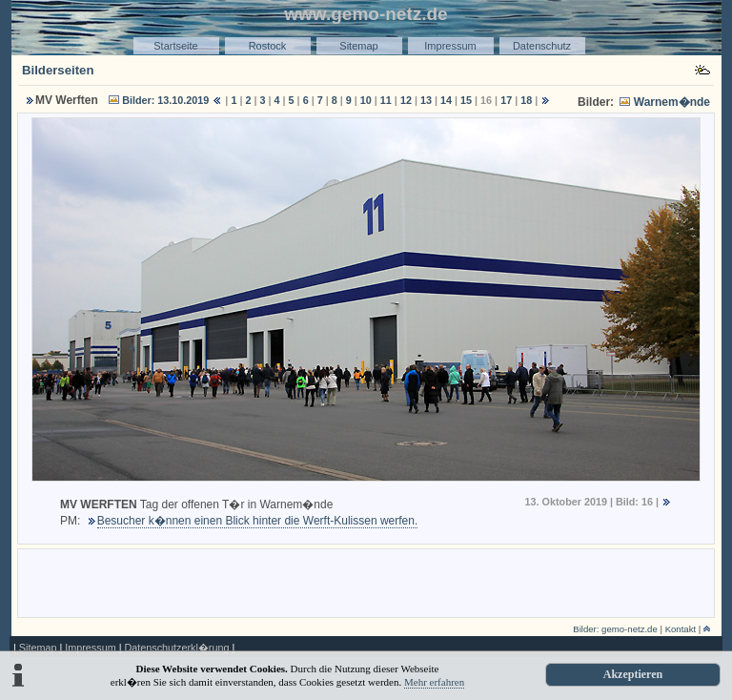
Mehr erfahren (434, 682)
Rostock (268, 46)
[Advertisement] (366, 582)
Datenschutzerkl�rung (176, 648)
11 (386, 100)
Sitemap (358, 46)
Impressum (450, 46)
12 (406, 100)
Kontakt (681, 629)
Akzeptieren (633, 674)
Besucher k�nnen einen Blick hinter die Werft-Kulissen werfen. (258, 521)
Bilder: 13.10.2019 (165, 100)
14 (446, 100)
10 (366, 100)
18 (526, 100)
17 (506, 100)
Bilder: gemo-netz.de (615, 629)
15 (466, 100)
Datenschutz (542, 46)
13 (426, 100)
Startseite (175, 46)
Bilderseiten (58, 70)
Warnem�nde (672, 102)
